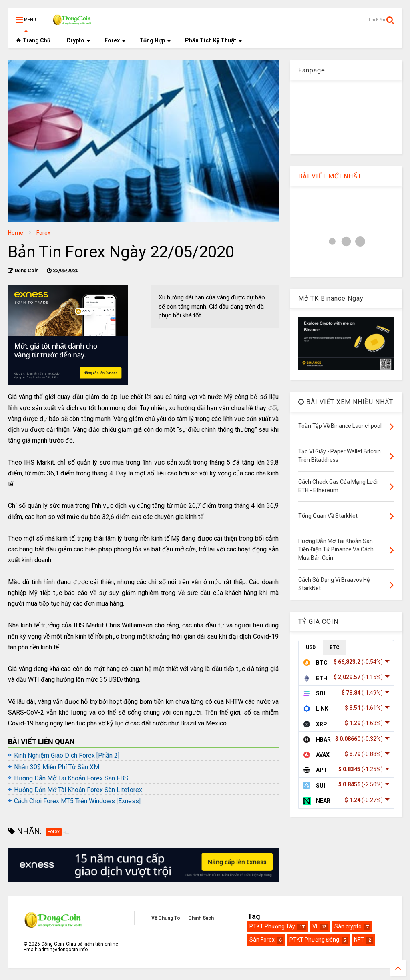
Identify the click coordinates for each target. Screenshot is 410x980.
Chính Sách (201, 918)
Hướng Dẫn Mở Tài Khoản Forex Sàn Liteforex (78, 790)
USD (311, 647)
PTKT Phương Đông (314, 940)
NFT (359, 940)
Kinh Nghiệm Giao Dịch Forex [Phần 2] (67, 755)
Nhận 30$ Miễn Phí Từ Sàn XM (57, 767)
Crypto (78, 40)
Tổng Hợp (155, 40)
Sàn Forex (262, 940)
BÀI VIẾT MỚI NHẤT (330, 176)
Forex (115, 40)
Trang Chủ (33, 40)
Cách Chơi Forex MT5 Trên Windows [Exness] (77, 801)
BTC (335, 647)
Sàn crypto (348, 926)
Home (16, 233)
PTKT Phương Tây (272, 926)
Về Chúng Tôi (166, 918)
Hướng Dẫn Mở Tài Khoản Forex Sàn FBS (71, 778)
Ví (315, 926)
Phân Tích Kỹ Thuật (214, 40)
